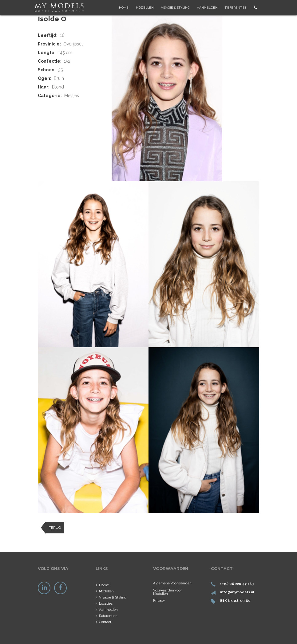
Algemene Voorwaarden (172, 583)
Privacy (159, 600)
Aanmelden (207, 8)
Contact (105, 622)
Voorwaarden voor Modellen (167, 592)
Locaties (106, 603)
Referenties (236, 8)
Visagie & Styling (175, 8)
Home (124, 8)
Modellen (145, 8)
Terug (55, 528)
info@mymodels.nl (237, 592)
